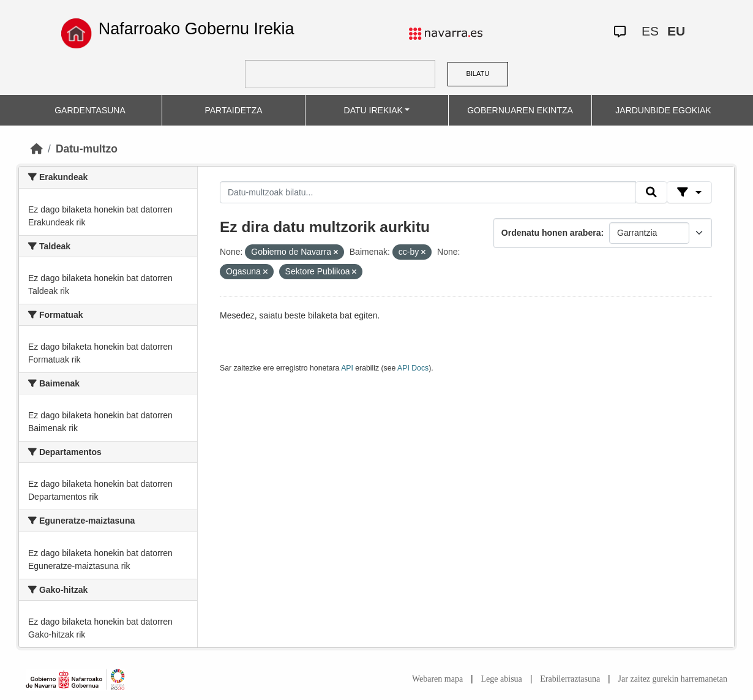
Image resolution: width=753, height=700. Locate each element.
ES (650, 31)
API (347, 368)
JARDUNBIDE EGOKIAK (663, 110)
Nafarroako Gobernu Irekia (197, 29)
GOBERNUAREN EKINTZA (520, 110)
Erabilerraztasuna (570, 679)
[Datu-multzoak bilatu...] (428, 192)
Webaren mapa (437, 679)
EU (676, 31)
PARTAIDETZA (233, 110)
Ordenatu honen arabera (551, 233)
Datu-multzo (87, 149)
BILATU (478, 73)
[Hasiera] (37, 149)
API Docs (413, 368)
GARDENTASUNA (90, 110)
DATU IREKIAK (373, 110)
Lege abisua (502, 679)
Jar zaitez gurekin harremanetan (673, 679)
